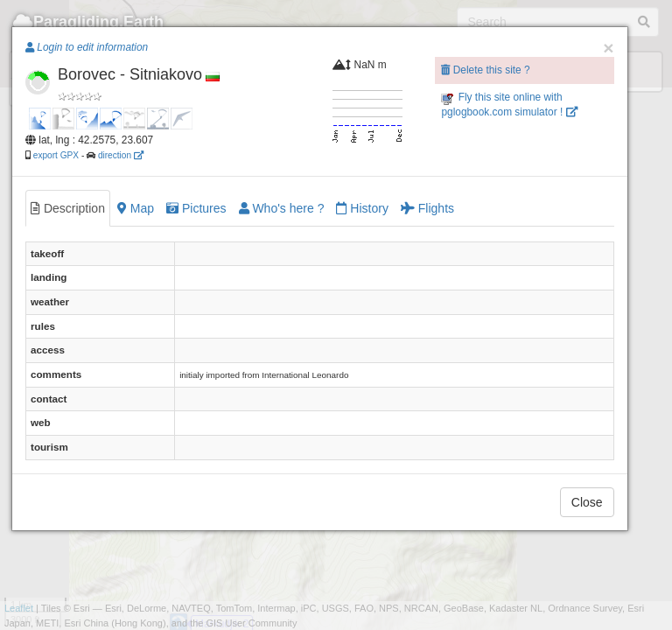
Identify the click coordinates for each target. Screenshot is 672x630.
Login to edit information (87, 47)
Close (587, 502)
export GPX (56, 155)
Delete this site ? (485, 70)
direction (121, 155)
